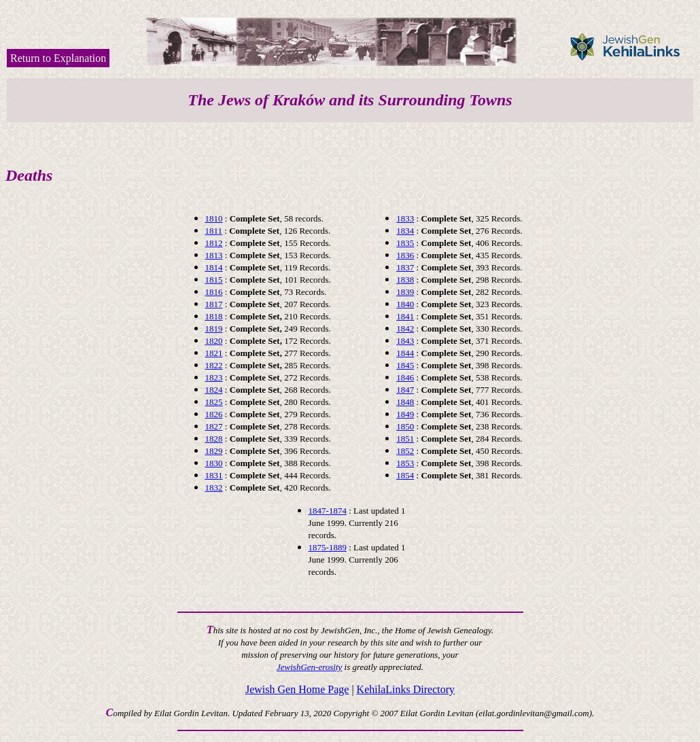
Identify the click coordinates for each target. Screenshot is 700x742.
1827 (214, 426)
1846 (405, 377)
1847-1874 (328, 511)
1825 (214, 402)
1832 (214, 488)
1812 (214, 243)
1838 (405, 280)
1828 (214, 439)
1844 (405, 353)
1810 (214, 218)
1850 (405, 426)
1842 (405, 329)
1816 (214, 292)
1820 (214, 341)
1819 (214, 329)
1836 (405, 255)
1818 (214, 316)
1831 (214, 475)
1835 (405, 243)
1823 (214, 377)
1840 (405, 304)
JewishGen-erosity (309, 667)
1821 (214, 353)
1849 (405, 414)
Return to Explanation (58, 58)
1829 (214, 451)
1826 (214, 414)
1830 (214, 463)
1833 (405, 218)
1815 (214, 280)
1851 (405, 439)
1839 (405, 292)
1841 (405, 316)
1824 (214, 390)
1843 (405, 341)
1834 (405, 231)
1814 (214, 267)
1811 (214, 231)
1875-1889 (328, 547)
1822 (214, 365)
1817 (214, 304)
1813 (214, 255)
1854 (405, 475)
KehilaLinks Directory (406, 689)
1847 (405, 390)
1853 (405, 463)
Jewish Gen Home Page (297, 689)
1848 (405, 402)
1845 (405, 365)
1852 (405, 451)
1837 (405, 267)
